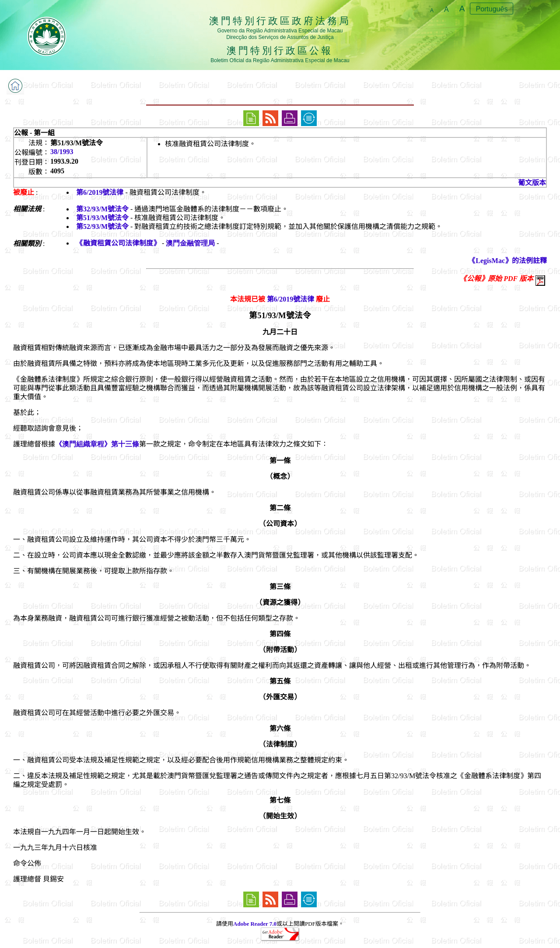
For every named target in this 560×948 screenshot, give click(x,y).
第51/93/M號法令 (102, 218)
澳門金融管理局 (190, 243)
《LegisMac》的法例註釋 (508, 261)
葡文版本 (532, 183)
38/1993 (62, 152)
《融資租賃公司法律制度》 (118, 243)
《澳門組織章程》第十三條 (97, 444)
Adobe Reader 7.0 (255, 924)
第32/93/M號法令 (102, 209)
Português (492, 9)
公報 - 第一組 (34, 133)
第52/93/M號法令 (102, 226)
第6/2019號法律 (100, 192)
